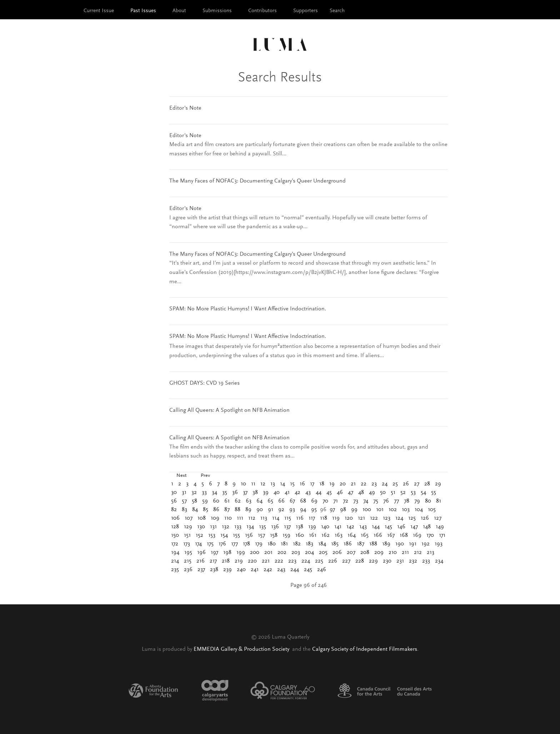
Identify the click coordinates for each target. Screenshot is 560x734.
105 (432, 510)
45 (329, 493)
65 (270, 501)
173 (187, 544)
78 (407, 501)
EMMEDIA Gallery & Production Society (242, 649)
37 (245, 493)
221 (266, 561)
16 (302, 484)
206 (337, 553)
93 (292, 510)
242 (268, 570)
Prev (205, 476)
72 (346, 501)
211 (405, 553)
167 (391, 535)
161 (313, 535)
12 (263, 484)
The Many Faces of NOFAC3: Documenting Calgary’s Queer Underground (257, 181)
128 (175, 527)
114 (276, 518)
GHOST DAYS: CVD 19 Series (204, 383)
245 (308, 570)
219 (239, 561)
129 (188, 527)
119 (336, 518)
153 (212, 535)
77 (396, 501)
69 (314, 501)
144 (376, 527)
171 (442, 535)
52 (403, 493)
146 (401, 527)
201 (268, 553)
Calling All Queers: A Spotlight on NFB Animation (229, 410)
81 (439, 501)
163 (339, 535)
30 (174, 493)
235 (175, 570)
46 (340, 493)
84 (195, 510)
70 (325, 501)
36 (235, 493)
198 (227, 553)
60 (216, 501)
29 (438, 484)
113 (264, 518)
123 (387, 518)
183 (309, 544)
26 (406, 484)
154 (224, 535)
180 (272, 544)
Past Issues (143, 11)
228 (360, 561)
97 (332, 510)
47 (351, 493)
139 (312, 527)
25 (395, 484)
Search (337, 11)
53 (413, 493)
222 (279, 561)
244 (295, 570)
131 (213, 527)
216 (201, 561)
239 (227, 570)
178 (246, 544)
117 (312, 518)
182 (297, 544)
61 (227, 501)
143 (363, 527)
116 (300, 518)
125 (412, 518)
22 (364, 484)
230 (387, 561)
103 (406, 510)
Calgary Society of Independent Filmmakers (365, 649)
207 (351, 553)
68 (303, 501)
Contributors (262, 11)
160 (300, 535)
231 (400, 561)
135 (262, 527)
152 (199, 535)
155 (236, 535)
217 (213, 561)
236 (188, 570)
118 (324, 518)
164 (352, 535)
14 (282, 484)
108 (202, 518)
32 (194, 493)
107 (189, 518)
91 (271, 510)
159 (286, 535)
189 (386, 544)
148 (427, 527)
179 (259, 544)
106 (175, 518)
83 (184, 510)
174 (198, 544)
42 (297, 493)
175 (210, 544)
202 (282, 553)
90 (260, 510)
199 (241, 553)
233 (426, 561)
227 (346, 561)
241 (255, 570)
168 (404, 535)
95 (314, 510)
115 (288, 518)
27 (417, 484)
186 (348, 544)
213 (431, 553)
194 (175, 553)
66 (281, 501)
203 (296, 553)
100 (367, 510)
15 (292, 484)
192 (426, 544)
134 (250, 527)
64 (259, 501)
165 (365, 535)
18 (322, 484)
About (179, 11)
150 (175, 535)
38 (255, 493)
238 (214, 570)
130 (201, 527)
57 (184, 501)
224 (306, 561)
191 (413, 544)
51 (393, 493)
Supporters (306, 11)
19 (332, 484)
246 (322, 570)
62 (238, 501)
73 (356, 501)
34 (214, 493)
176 (222, 544)
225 (319, 561)
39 (266, 493)
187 (361, 544)
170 (430, 535)
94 (303, 510)
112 (252, 518)
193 (439, 544)
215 (188, 561)
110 (228, 518)
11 (253, 484)
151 (187, 535)
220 (252, 561)
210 (393, 553)
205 (323, 553)
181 (284, 544)
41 (287, 493)
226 (333, 561)
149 (440, 527)
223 (292, 561)
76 (386, 501)
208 (365, 553)
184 (322, 544)
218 (226, 561)
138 (299, 527)
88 (237, 510)
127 (438, 518)
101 (380, 510)
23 (374, 484)
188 (373, 544)
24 (385, 484)
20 (343, 484)
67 (292, 501)
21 (353, 484)
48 (361, 493)
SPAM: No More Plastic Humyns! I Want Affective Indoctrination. (248, 309)
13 (273, 484)
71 (336, 501)
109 (215, 518)
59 (205, 501)
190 (400, 544)
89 (248, 510)
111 (240, 518)
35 (225, 493)
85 (206, 510)
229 (373, 561)
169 (417, 535)
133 (238, 527)
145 (388, 527)
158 (274, 535)
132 (226, 527)
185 (335, 544)
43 (308, 493)
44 (319, 493)
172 (175, 544)
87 (227, 510)
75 (376, 501)
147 (414, 527)
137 (287, 527)
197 (214, 553)
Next (181, 476)
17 (312, 484)
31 (184, 493)
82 (174, 510)
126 (425, 518)
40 (277, 493)
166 (378, 535)
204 (309, 553)
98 (343, 510)
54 (423, 493)
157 (261, 535)
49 (372, 493)
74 (366, 501)
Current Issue (99, 11)
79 (417, 501)
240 (241, 570)
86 (216, 510)
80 (428, 501)
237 (201, 570)
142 (350, 527)
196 (201, 553)
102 (393, 510)
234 (439, 561)
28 (427, 484)
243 (281, 570)
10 (243, 484)
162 (326, 535)
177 (234, 544)
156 (249, 535)
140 (325, 527)
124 (399, 518)
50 (383, 493)
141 (338, 527)
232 (413, 561)
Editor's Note (185, 108)
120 (349, 518)
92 (281, 510)
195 (188, 553)
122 (374, 518)
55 (434, 493)
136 (275, 527)
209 (379, 553)
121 (361, 518)
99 (354, 510)
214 (175, 561)
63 (249, 501)
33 (204, 493)
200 (255, 553)
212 (418, 553)
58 (194, 501)
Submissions (217, 11)
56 (174, 501)
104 (419, 510)
